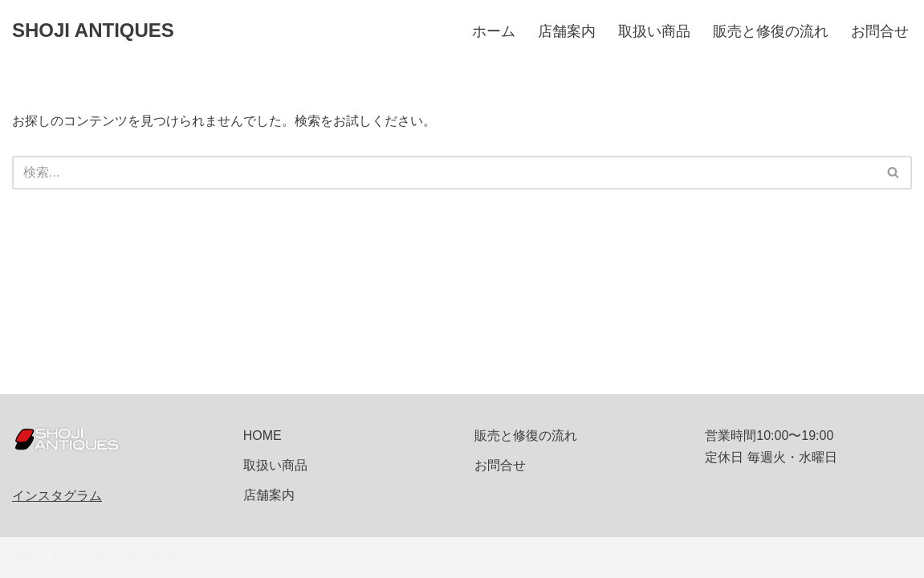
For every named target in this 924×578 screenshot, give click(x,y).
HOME (263, 436)
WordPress (155, 558)
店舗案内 (567, 31)
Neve (27, 558)
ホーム (494, 31)
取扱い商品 (654, 31)
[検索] (444, 173)
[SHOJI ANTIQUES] (93, 31)
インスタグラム (57, 496)
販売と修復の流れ (771, 31)
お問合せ (880, 31)
